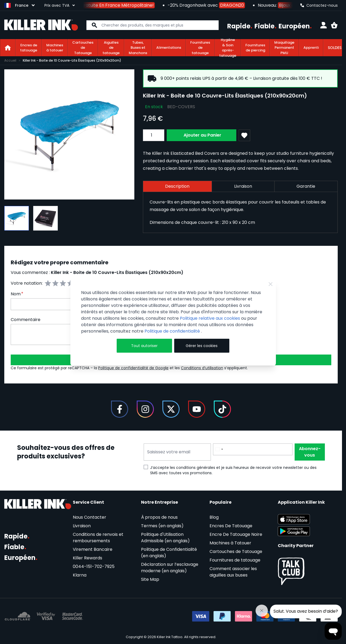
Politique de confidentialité (173, 331)
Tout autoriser (144, 346)
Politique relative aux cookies (210, 318)
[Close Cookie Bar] (271, 284)
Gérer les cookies (202, 346)
